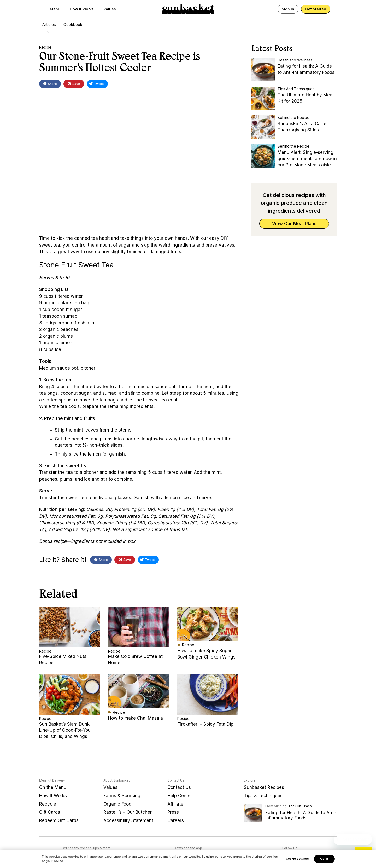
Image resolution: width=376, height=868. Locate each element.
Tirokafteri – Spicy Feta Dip (205, 724)
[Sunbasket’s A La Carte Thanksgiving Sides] (263, 127)
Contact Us (179, 787)
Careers (176, 820)
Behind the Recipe (293, 117)
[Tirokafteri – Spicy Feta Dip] (208, 694)
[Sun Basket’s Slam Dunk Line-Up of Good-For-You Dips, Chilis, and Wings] (70, 694)
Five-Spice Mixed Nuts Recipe (63, 660)
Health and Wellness (295, 60)
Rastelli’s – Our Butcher (128, 812)
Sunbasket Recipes (264, 787)
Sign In (288, 9)
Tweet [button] (96, 85)
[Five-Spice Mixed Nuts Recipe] (70, 627)
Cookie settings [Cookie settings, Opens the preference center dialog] (298, 859)
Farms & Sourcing (122, 796)
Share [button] (50, 84)
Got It (324, 859)
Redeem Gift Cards (59, 820)
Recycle (48, 804)
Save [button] (74, 84)
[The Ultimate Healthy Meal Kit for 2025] (263, 98)
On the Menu (53, 787)
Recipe (45, 47)
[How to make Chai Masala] (139, 691)
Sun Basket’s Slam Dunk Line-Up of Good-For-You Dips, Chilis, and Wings (65, 730)
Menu (55, 9)
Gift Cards (50, 812)
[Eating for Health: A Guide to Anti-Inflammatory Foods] (263, 70)
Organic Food (117, 804)
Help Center (180, 796)
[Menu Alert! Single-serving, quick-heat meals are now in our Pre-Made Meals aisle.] (263, 156)
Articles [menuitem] (49, 24)
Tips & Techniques (263, 796)
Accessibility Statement (128, 820)
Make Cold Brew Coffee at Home (135, 660)
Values (110, 9)
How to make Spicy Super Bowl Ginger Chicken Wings (206, 654)
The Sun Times (300, 806)
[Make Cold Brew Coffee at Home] (139, 627)
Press (173, 812)
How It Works (82, 9)
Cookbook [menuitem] (73, 24)
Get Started (316, 9)
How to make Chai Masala (136, 718)
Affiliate (175, 804)
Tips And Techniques (296, 89)
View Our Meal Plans (294, 224)
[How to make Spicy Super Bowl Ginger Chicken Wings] (208, 624)
